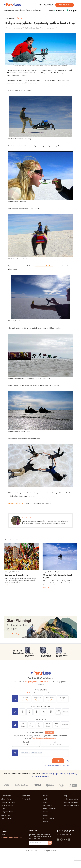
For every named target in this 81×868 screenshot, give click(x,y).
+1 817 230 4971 (46, 5)
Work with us (47, 805)
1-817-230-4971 (65, 831)
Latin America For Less (44, 266)
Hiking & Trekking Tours (7, 807)
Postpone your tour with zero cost (38, 682)
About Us (46, 796)
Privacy (45, 812)
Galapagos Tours (7, 812)
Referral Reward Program (48, 820)
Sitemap (46, 815)
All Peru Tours (6, 799)
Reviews (46, 802)
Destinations (26, 796)
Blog (65, 796)
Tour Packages (6, 796)
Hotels (45, 799)
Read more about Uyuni (17, 503)
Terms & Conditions (50, 809)
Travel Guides (27, 799)
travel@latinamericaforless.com (57, 765)
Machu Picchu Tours (8, 802)
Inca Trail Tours (7, 818)
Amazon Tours (6, 815)
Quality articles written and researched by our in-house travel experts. (71, 802)
